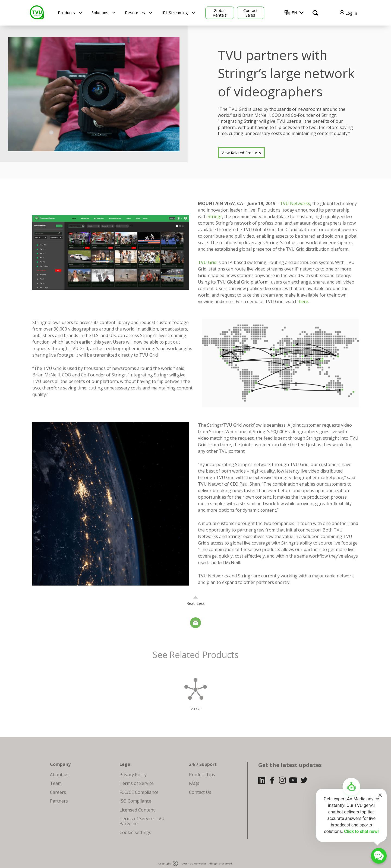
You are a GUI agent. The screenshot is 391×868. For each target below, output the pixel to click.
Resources (135, 12)
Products (66, 12)
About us (59, 775)
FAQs (194, 783)
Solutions (100, 12)
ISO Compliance (135, 801)
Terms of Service (137, 783)
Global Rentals (220, 13)
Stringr (215, 216)
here (303, 301)
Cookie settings (135, 832)
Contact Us (200, 792)
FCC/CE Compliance (139, 792)
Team (56, 783)
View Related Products (241, 153)
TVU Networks (295, 203)
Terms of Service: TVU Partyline (142, 821)
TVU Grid (207, 262)
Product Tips (202, 775)
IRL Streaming (175, 12)
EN (294, 12)
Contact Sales (250, 13)
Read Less (196, 603)
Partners (59, 801)
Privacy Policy (133, 775)
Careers (58, 792)
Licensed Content (137, 810)
